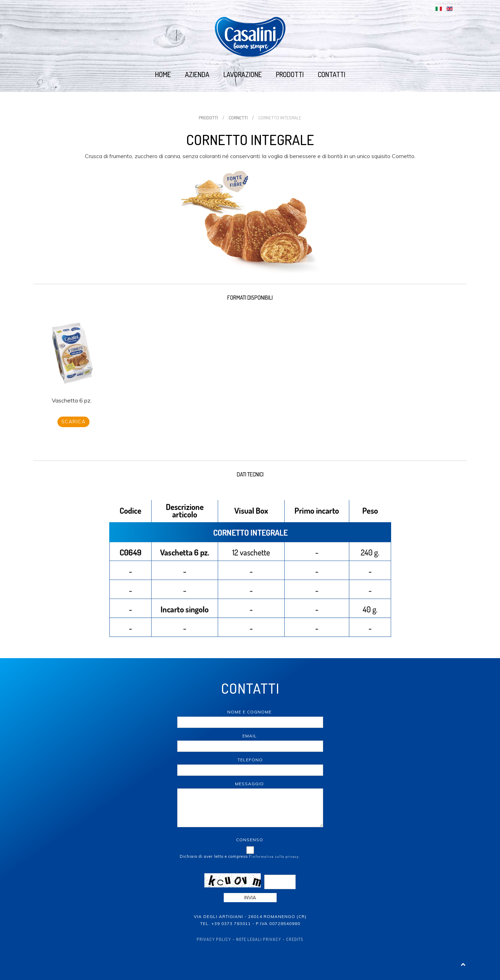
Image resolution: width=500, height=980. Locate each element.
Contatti (332, 74)
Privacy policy (214, 939)
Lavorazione (243, 74)
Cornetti (238, 118)
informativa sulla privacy (275, 856)
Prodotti (290, 74)
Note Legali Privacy (259, 939)
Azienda (197, 74)
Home (163, 74)
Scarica (74, 422)
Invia (250, 898)
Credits (295, 939)
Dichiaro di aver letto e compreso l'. (240, 856)
